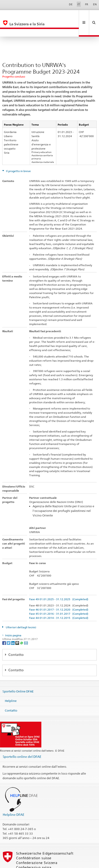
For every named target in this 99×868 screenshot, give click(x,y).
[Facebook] (4, 627)
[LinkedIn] (13, 627)
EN (95, 4)
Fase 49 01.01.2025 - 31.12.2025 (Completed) (59, 584)
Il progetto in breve (18, 156)
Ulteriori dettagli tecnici (21, 612)
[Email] (26, 627)
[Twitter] (9, 627)
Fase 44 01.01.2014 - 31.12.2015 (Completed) (59, 602)
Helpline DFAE (14, 799)
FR (87, 4)
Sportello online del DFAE (22, 741)
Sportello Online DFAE (18, 676)
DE (71, 4)
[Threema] (18, 627)
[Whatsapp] (22, 627)
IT (79, 4)
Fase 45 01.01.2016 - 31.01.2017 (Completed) (59, 598)
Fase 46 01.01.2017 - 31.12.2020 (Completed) (59, 594)
